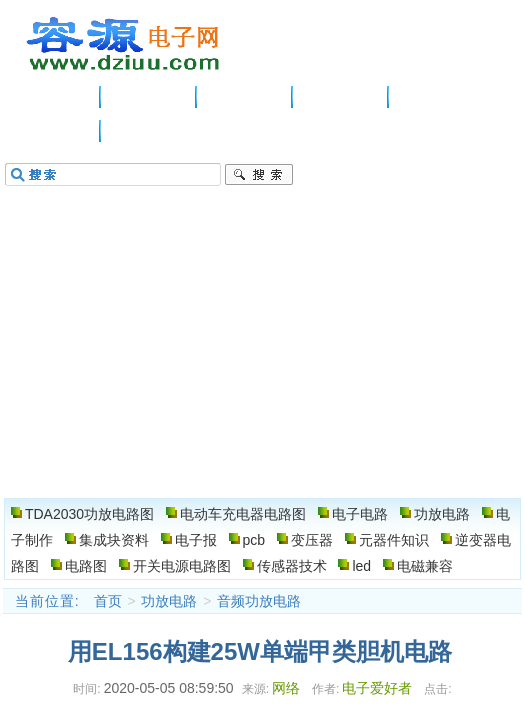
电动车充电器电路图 (243, 514)
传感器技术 (292, 566)
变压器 (312, 540)
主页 (53, 97)
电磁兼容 (425, 566)
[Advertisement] (262, 348)
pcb (254, 540)
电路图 (53, 131)
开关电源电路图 (182, 566)
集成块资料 (114, 540)
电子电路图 (124, 44)
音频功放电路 (259, 601)
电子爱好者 (377, 688)
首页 (108, 601)
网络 (286, 688)
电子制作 (437, 97)
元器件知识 (394, 540)
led (361, 566)
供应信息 (149, 97)
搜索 (259, 175)
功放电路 (341, 97)
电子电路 (245, 97)
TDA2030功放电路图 (89, 514)
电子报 (196, 540)
